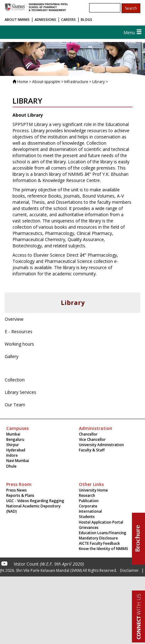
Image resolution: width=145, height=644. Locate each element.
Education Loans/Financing (103, 533)
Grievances (89, 527)
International (90, 511)
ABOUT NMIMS (17, 19)
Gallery (12, 356)
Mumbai (13, 434)
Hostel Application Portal (101, 522)
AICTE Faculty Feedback (99, 543)
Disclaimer (129, 570)
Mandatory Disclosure (98, 538)
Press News (17, 490)
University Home (93, 490)
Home (23, 82)
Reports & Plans (20, 495)
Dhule (11, 466)
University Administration (101, 445)
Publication (89, 501)
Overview (14, 319)
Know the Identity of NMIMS (104, 549)
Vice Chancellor (92, 439)
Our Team (15, 405)
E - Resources (19, 331)
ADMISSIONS (45, 19)
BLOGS (87, 19)
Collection (15, 380)
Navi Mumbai (18, 461)
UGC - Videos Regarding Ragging (35, 501)
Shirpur (13, 445)
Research (87, 495)
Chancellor (88, 434)
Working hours (19, 344)
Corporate (88, 506)
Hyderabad (16, 450)
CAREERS (68, 19)
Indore (12, 455)
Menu (133, 33)
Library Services (20, 392)
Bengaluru (15, 439)
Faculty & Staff (92, 450)
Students (87, 517)
